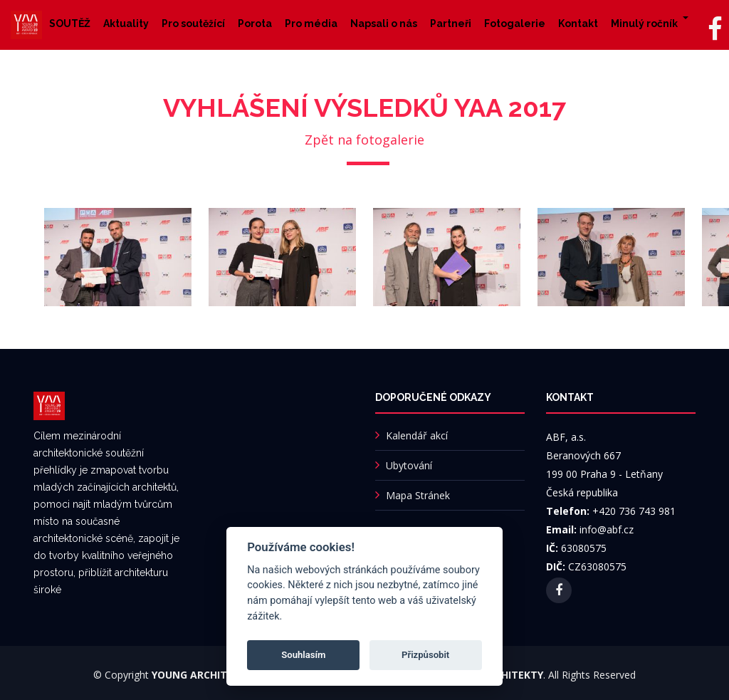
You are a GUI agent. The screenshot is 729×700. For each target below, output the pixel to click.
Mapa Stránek (418, 495)
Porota (255, 23)
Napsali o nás (384, 23)
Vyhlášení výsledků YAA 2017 (364, 108)
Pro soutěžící (193, 23)
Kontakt (578, 23)
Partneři (451, 23)
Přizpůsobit (425, 655)
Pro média (311, 23)
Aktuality (126, 23)
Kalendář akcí (417, 435)
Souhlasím (303, 655)
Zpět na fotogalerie (364, 140)
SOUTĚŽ (70, 23)
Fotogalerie (515, 23)
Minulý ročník (644, 23)
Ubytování (409, 465)
